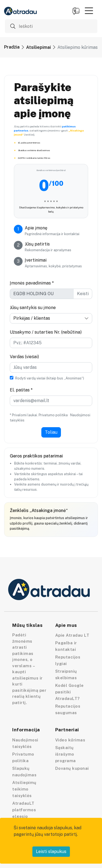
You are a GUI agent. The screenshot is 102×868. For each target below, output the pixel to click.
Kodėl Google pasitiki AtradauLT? (69, 692)
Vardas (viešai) (24, 357)
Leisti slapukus (51, 851)
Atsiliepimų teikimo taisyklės (24, 789)
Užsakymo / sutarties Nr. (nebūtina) (46, 332)
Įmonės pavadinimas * (32, 283)
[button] (89, 11)
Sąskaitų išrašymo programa (66, 754)
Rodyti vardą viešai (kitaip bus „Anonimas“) (50, 378)
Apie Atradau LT (72, 635)
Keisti (83, 294)
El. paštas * (21, 390)
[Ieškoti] (51, 26)
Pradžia (12, 47)
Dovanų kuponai (72, 768)
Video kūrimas (70, 740)
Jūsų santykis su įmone (33, 308)
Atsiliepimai (38, 47)
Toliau (51, 432)
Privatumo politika (53, 415)
